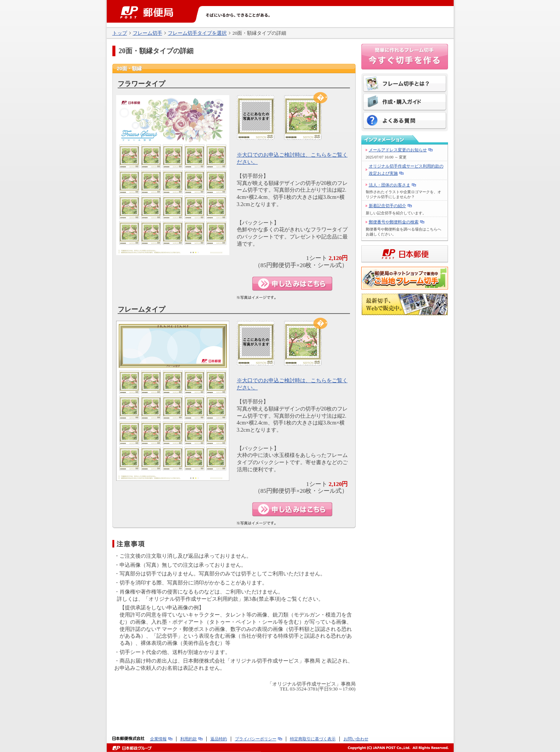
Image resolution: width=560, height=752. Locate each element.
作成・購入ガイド (405, 103)
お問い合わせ (356, 739)
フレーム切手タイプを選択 (197, 33)
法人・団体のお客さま (390, 185)
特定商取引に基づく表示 (313, 739)
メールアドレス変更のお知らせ (398, 150)
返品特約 (219, 739)
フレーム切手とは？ (405, 84)
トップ (120, 33)
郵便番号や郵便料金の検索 (394, 222)
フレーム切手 (147, 33)
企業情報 (158, 739)
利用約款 (189, 739)
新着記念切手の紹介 (387, 206)
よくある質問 (405, 121)
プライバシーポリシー (256, 739)
